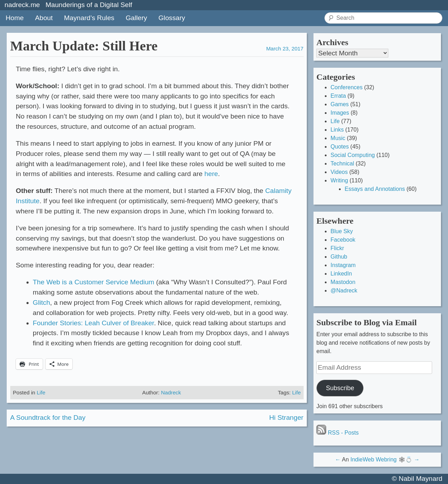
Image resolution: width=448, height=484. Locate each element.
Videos (339, 172)
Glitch (41, 302)
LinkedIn (341, 274)
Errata (338, 96)
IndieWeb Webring (373, 459)
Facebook (343, 240)
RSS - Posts (338, 433)
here (211, 174)
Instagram (343, 265)
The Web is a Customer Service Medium (94, 282)
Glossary (172, 18)
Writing (339, 180)
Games (340, 104)
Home (15, 18)
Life (41, 392)
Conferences (347, 87)
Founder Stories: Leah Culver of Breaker (93, 323)
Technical (342, 164)
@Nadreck (344, 291)
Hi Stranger (286, 418)
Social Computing (353, 155)
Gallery (136, 18)
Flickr (337, 248)
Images (340, 113)
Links (337, 130)
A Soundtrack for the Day (48, 418)
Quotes (340, 147)
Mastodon (343, 282)
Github (339, 257)
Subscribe (340, 388)
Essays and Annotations (375, 189)
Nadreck (171, 392)
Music (338, 138)
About (44, 18)
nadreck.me (22, 5)
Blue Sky (342, 231)
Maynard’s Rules (89, 18)
